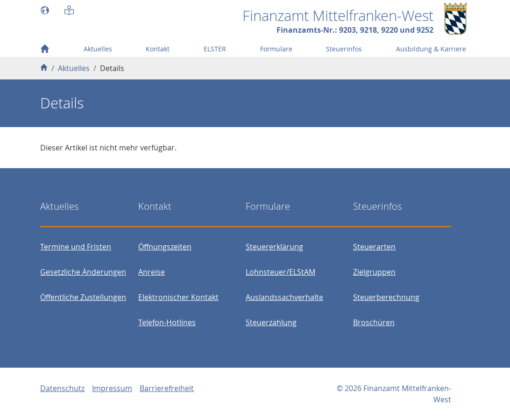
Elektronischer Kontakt (178, 297)
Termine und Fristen (76, 247)
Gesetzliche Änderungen (83, 272)
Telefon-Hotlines (167, 322)
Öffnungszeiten (165, 247)
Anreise (152, 272)
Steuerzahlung (271, 322)
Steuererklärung (274, 247)
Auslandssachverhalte (284, 297)
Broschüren (374, 322)
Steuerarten (374, 247)
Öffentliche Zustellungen (83, 297)
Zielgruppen (374, 272)
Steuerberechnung (386, 297)
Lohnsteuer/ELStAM (280, 272)
